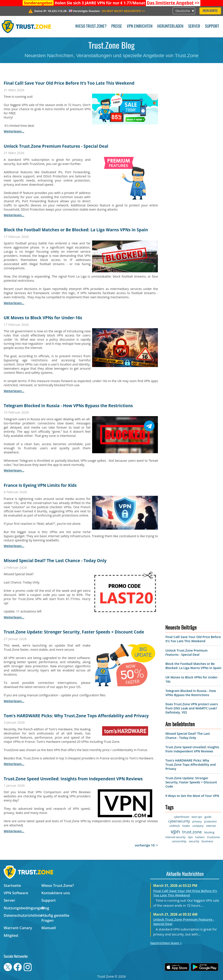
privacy (197, 821)
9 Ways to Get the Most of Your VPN (192, 796)
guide (208, 817)
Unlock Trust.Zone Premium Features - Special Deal (56, 146)
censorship (179, 841)
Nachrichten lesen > (166, 943)
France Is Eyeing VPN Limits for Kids (40, 485)
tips (190, 837)
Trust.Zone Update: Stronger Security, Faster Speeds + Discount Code (74, 632)
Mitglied (11, 935)
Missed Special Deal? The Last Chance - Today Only (55, 561)
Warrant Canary (18, 928)
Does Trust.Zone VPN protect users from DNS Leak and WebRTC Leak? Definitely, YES (192, 708)
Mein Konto (210, 11)
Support (212, 27)
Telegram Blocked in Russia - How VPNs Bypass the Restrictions (68, 406)
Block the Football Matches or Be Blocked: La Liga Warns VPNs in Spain (76, 230)
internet (211, 826)
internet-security (176, 837)
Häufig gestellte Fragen (55, 918)
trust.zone (192, 832)
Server (194, 27)
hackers (200, 837)
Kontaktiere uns (56, 893)
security (194, 841)
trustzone (213, 837)
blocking (209, 832)
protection (211, 821)
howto (186, 826)
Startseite (12, 885)
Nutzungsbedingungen (23, 908)
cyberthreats (182, 817)
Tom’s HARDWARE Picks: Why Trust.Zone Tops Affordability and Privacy (76, 716)
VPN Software (16, 893)
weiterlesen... (14, 131)
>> (173, 3)
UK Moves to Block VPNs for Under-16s (43, 318)
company (198, 826)
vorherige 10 (145, 845)
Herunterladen (170, 27)
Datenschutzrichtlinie (23, 915)
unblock (175, 826)
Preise (117, 27)
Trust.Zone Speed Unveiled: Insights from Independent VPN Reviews (73, 779)
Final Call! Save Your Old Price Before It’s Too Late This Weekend (69, 83)
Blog (45, 908)
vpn (175, 831)
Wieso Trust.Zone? (91, 27)
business (207, 841)
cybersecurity (179, 821)
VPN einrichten (140, 27)
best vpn (197, 817)
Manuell (49, 928)
